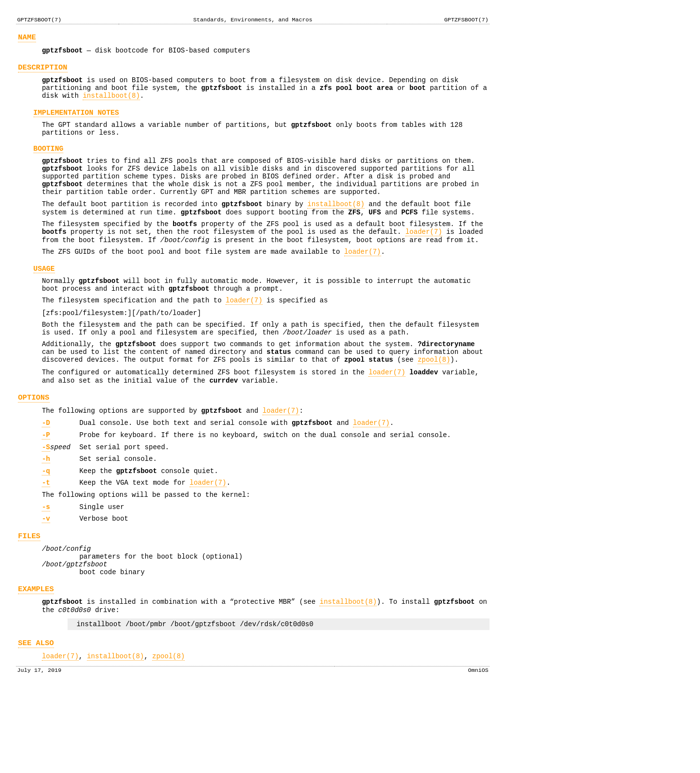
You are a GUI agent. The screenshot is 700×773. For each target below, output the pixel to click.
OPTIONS (34, 448)
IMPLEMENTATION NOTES (76, 123)
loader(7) (424, 260)
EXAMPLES (36, 663)
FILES (29, 603)
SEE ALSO (36, 723)
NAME (27, 39)
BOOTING (49, 164)
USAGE (44, 302)
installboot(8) (111, 104)
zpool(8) (434, 406)
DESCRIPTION (43, 72)
